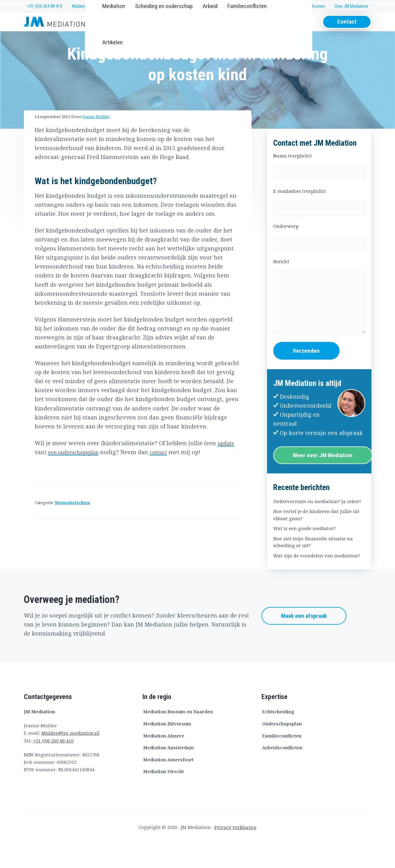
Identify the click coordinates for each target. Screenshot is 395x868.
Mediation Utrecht (163, 796)
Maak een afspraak (304, 641)
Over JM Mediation (351, 6)
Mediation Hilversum (167, 748)
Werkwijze (293, 6)
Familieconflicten (282, 760)
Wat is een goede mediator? (305, 553)
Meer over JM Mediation (323, 480)
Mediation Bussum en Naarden (178, 736)
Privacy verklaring (235, 852)
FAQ (270, 6)
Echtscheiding (278, 736)
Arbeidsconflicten (282, 772)
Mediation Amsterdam (169, 772)
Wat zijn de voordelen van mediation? (317, 580)
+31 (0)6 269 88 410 (45, 6)
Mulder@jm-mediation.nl (94, 6)
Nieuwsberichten (72, 527)
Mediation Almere (164, 760)
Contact (347, 28)
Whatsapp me (137, 6)
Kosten (318, 6)
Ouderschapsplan (282, 748)
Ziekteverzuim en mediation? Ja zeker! (317, 526)
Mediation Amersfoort (168, 784)
